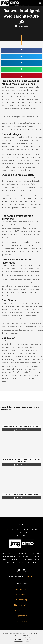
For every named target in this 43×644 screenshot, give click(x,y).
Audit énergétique (22, 589)
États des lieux (21, 621)
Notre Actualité (21, 6)
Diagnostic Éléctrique (21, 610)
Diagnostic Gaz (22, 616)
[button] (40, 2)
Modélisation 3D (22, 595)
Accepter (18, 639)
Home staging (21, 600)
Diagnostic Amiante (22, 605)
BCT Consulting (29, 576)
